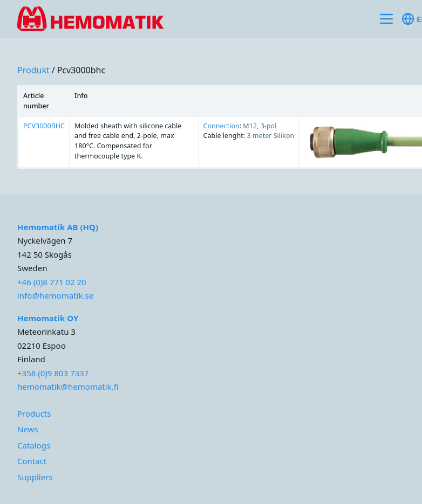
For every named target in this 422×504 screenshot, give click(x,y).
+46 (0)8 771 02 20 (52, 282)
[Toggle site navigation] (386, 19)
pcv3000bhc (81, 70)
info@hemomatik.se (55, 295)
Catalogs (34, 445)
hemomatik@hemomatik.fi (68, 386)
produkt (33, 70)
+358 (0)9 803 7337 (53, 373)
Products (34, 413)
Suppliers (35, 477)
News (28, 429)
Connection (222, 126)
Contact (32, 461)
